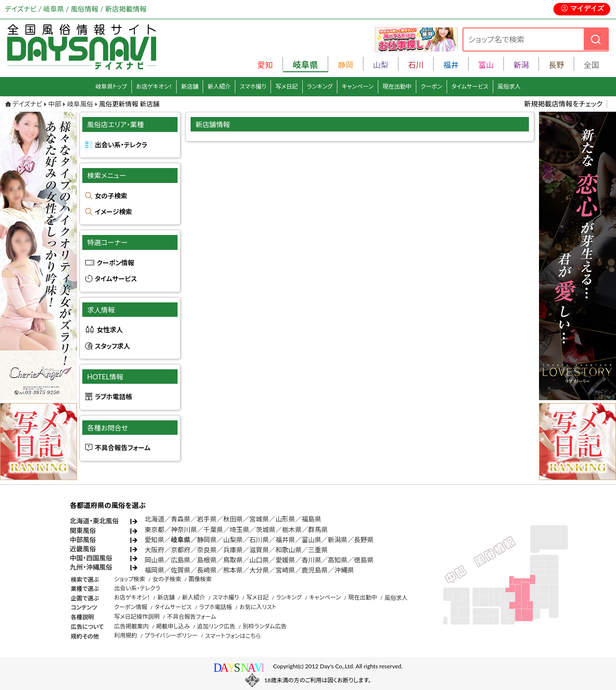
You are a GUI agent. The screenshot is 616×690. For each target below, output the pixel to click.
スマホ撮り (253, 86)
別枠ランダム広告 (264, 626)
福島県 (312, 519)
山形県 (285, 519)
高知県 (338, 560)
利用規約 (126, 635)
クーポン (431, 86)
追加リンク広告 (216, 626)
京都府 (181, 550)
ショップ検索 (130, 579)
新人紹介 (219, 86)
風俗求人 (509, 86)
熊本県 (233, 570)
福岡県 (155, 570)
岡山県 (155, 560)
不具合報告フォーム (123, 448)
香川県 (312, 560)
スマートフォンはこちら (233, 636)
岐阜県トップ (111, 86)
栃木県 (292, 530)
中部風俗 (83, 540)
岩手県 (207, 519)
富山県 (312, 540)
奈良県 (207, 550)
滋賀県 (259, 550)
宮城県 (259, 519)
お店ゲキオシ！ (154, 86)
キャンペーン (358, 86)
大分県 (259, 570)
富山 (486, 65)
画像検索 (200, 579)
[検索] (596, 39)
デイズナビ (27, 104)
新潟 (521, 65)
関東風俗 (83, 531)
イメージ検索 (113, 212)
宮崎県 (285, 570)
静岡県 (207, 540)
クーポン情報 (115, 263)
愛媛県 (285, 560)
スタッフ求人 (112, 346)
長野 (556, 65)
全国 (591, 65)
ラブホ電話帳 (114, 397)
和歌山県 (288, 550)
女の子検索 (111, 196)
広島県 (181, 560)
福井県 (285, 540)
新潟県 (338, 540)
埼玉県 (239, 530)
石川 (416, 65)
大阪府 (155, 550)
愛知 (265, 65)
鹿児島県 (315, 570)
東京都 (155, 530)
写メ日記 (287, 86)
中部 (55, 104)
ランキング (320, 86)
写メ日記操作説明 (137, 617)
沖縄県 (344, 570)
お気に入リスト (258, 607)
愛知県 (155, 540)
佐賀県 (181, 570)
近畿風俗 (83, 549)
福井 (451, 65)
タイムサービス (470, 86)
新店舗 (190, 86)
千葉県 (213, 530)
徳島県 (364, 560)
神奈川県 (184, 530)
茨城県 (266, 530)
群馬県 (318, 530)
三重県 (318, 550)
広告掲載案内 (131, 626)
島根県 (207, 560)
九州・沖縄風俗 (91, 567)
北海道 (155, 519)
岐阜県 (181, 540)
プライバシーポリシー (171, 635)
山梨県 (233, 540)
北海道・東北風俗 (94, 521)
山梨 (381, 65)
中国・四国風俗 (91, 558)
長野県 (364, 540)
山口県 (259, 560)
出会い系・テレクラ (121, 145)
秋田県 (233, 519)
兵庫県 (233, 550)
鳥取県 (233, 560)
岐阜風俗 (80, 104)
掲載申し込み (173, 626)
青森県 (181, 519)
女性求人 (110, 330)
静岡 (346, 65)
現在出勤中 (397, 86)
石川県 (259, 540)
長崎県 (207, 570)
